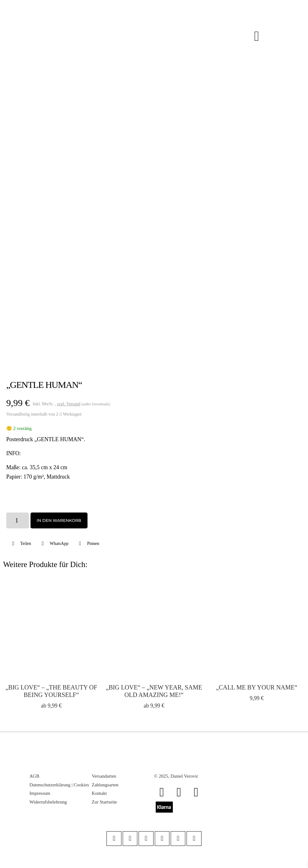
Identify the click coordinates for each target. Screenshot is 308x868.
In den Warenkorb (59, 520)
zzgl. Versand (69, 404)
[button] (21, 544)
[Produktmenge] (18, 520)
